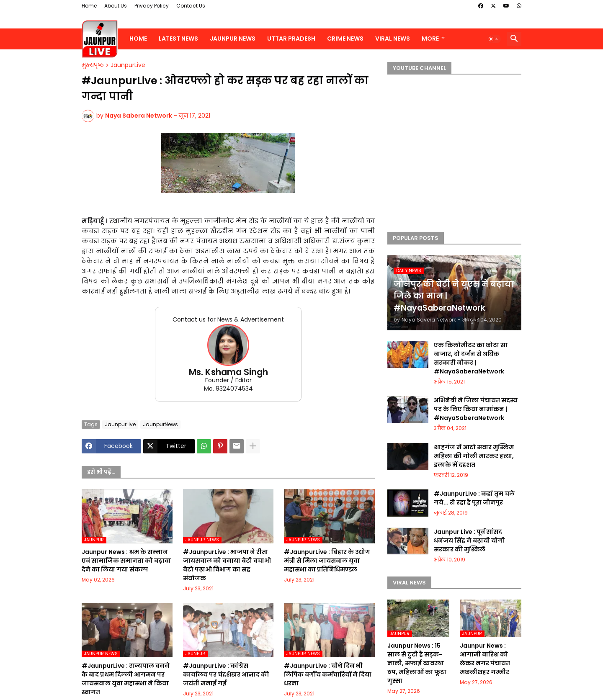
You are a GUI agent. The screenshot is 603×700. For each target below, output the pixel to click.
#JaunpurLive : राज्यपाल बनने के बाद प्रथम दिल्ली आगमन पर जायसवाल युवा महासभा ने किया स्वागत (126, 679)
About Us (116, 6)
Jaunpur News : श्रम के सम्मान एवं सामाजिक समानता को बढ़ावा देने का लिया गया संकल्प (126, 561)
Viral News (393, 39)
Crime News (345, 39)
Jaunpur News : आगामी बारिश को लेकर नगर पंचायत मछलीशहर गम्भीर (485, 659)
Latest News (178, 39)
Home (89, 6)
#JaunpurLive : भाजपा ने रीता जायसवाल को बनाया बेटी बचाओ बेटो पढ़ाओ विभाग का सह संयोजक (227, 565)
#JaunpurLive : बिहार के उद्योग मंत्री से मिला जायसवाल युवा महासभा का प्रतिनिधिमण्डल (327, 561)
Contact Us (191, 6)
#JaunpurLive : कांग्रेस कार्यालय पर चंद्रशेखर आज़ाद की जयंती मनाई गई (226, 674)
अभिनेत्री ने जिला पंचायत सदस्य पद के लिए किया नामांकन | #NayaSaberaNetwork (476, 409)
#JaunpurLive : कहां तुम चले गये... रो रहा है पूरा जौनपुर (474, 498)
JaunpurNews (160, 424)
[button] (494, 39)
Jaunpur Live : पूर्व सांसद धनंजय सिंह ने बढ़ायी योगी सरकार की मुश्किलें (469, 540)
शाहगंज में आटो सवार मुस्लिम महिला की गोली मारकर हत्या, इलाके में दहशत (474, 456)
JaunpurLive (128, 65)
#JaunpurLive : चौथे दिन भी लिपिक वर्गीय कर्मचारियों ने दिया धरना (328, 674)
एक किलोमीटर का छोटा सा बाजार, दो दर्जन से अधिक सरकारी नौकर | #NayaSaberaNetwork (471, 358)
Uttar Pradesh (291, 39)
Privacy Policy (152, 6)
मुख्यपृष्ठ (93, 65)
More (430, 39)
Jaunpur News (233, 39)
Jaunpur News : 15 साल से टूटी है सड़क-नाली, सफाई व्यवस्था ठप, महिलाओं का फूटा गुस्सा (417, 663)
